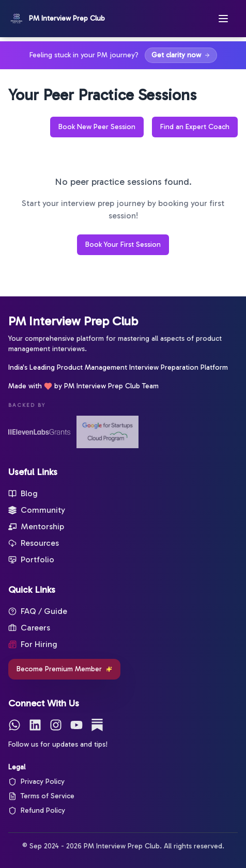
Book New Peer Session (97, 127)
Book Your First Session (123, 244)
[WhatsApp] (14, 725)
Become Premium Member (64, 669)
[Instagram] (56, 725)
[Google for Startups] (107, 432)
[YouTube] (76, 725)
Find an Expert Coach (195, 127)
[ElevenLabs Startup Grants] (39, 432)
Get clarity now (181, 55)
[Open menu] (227, 19)
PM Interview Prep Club (73, 321)
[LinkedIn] (35, 725)
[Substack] (97, 725)
